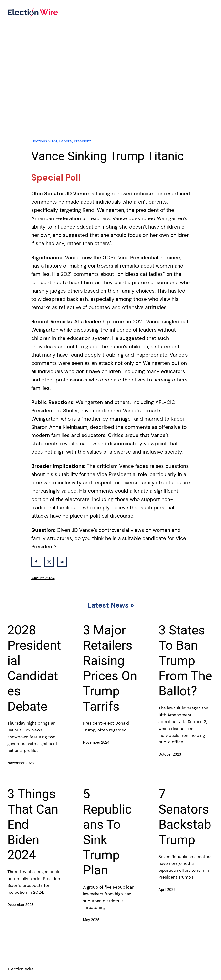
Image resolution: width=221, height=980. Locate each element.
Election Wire (21, 969)
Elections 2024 (44, 141)
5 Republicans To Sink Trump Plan (107, 832)
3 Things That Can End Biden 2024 (33, 824)
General (66, 141)
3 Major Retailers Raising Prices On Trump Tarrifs (110, 668)
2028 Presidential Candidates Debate (34, 668)
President (82, 141)
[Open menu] (210, 13)
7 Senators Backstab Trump (185, 817)
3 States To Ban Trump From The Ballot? (185, 661)
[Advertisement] (111, 91)
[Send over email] (62, 562)
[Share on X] (49, 562)
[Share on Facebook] (36, 562)
